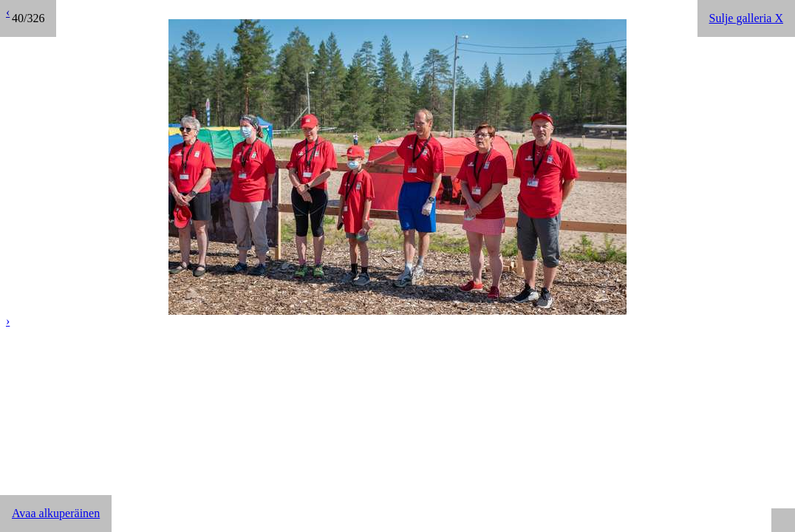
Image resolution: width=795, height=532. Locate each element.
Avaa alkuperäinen (56, 513)
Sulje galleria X (746, 18)
